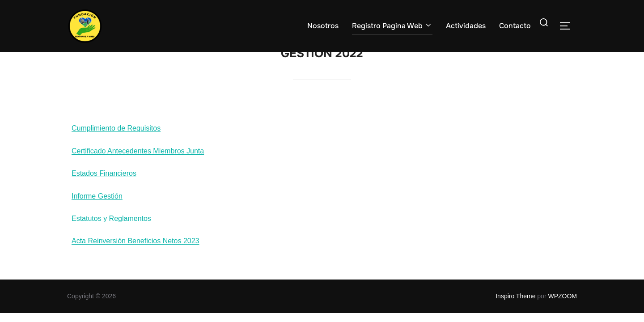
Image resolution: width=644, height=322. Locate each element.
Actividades (466, 26)
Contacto (515, 26)
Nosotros (323, 26)
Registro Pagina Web (392, 26)
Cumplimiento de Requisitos (116, 134)
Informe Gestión (97, 202)
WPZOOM (562, 302)
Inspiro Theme (515, 302)
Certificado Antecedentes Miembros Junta (138, 157)
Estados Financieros (104, 180)
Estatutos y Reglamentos (111, 225)
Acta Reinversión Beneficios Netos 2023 (136, 247)
